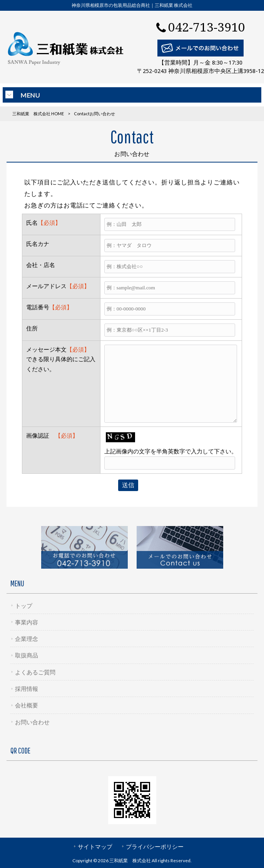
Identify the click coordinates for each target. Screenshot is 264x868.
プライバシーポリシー (155, 846)
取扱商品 (27, 655)
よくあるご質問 (35, 672)
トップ (24, 606)
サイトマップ (95, 846)
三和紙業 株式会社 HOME (38, 114)
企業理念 (27, 639)
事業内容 (27, 622)
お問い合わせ (32, 722)
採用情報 (27, 689)
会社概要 (27, 705)
